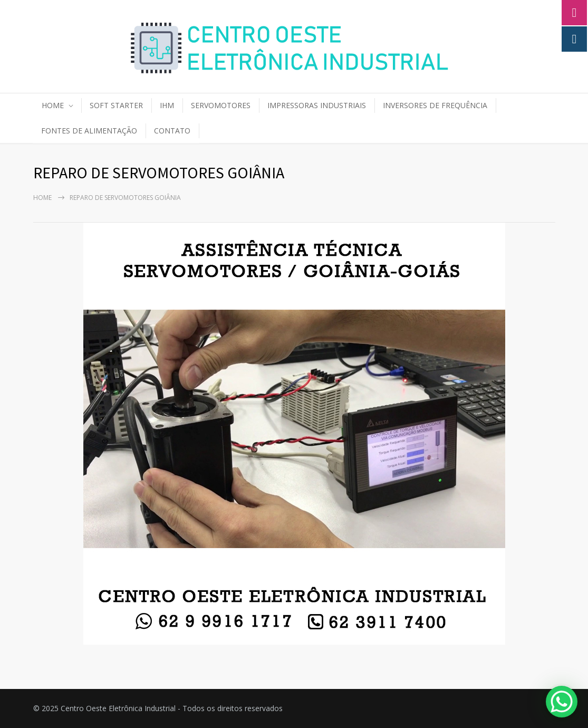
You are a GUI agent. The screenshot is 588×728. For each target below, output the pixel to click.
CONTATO (172, 131)
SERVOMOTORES (221, 105)
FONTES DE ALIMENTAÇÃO (89, 131)
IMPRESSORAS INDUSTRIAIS (317, 105)
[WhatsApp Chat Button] (562, 702)
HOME (53, 105)
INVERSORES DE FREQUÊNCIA (435, 105)
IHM (167, 105)
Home (42, 198)
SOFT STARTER (116, 105)
